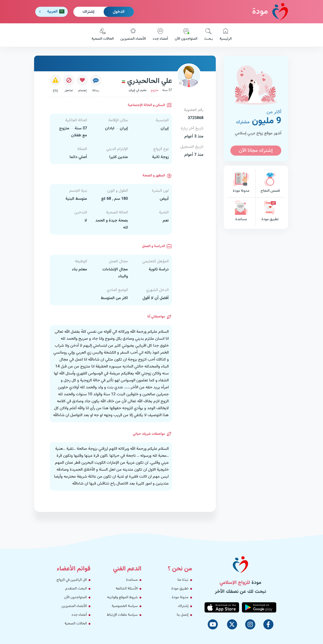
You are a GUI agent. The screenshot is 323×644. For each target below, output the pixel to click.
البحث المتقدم (76, 589)
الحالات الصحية (103, 35)
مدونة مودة (241, 183)
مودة (270, 12)
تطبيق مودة (270, 212)
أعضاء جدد (160, 35)
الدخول (119, 12)
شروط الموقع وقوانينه (122, 597)
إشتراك (88, 12)
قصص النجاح (270, 183)
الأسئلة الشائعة (127, 589)
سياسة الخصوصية (125, 606)
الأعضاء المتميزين (133, 35)
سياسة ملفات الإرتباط (122, 615)
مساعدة (241, 212)
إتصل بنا (183, 615)
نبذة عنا (183, 580)
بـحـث (208, 35)
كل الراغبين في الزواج (72, 580)
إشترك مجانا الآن (256, 151)
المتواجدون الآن (186, 35)
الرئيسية (226, 35)
